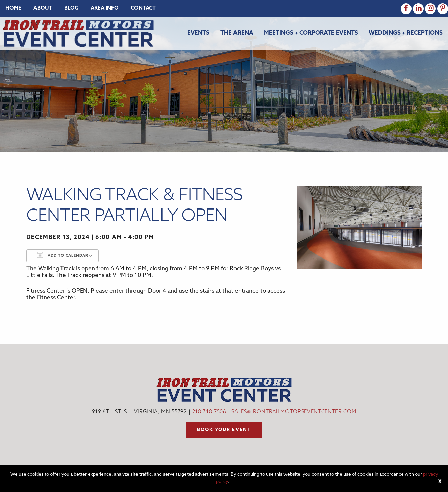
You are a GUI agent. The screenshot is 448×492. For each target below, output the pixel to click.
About (43, 9)
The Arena (237, 33)
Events (198, 33)
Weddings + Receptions (406, 33)
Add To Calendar (63, 255)
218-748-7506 (209, 412)
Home (13, 9)
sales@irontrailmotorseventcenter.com (294, 412)
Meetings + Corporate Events (311, 33)
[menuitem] (13, 9)
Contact (143, 9)
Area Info (105, 9)
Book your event (224, 430)
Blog (71, 9)
